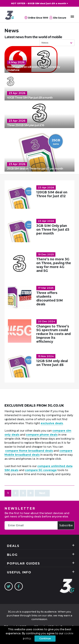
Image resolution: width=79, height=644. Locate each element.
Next (42, 493)
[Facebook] (19, 586)
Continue (45, 638)
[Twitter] (9, 586)
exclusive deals (52, 423)
